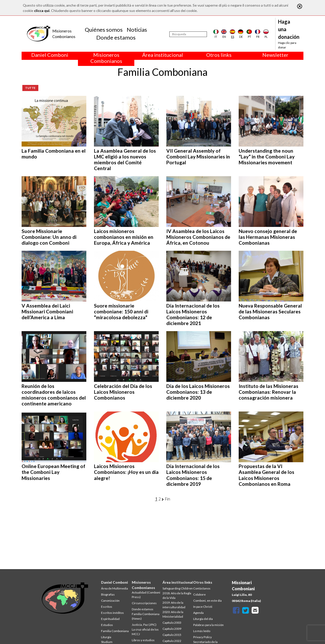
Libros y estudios (143, 640)
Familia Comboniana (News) (146, 616)
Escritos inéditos (112, 613)
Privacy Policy (202, 637)
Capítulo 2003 (172, 623)
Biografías (108, 594)
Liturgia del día (203, 619)
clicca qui (42, 11)
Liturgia (106, 637)
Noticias (137, 30)
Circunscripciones (144, 603)
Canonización (110, 601)
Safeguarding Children (178, 588)
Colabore (199, 594)
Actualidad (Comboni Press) (146, 595)
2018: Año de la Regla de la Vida (177, 595)
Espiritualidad (110, 619)
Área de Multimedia (115, 588)
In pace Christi (203, 607)
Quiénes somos (104, 30)
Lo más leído (202, 631)
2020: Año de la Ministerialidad (173, 614)
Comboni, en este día (207, 601)
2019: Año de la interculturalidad (174, 605)
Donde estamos (116, 37)
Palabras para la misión (208, 625)
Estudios (107, 625)
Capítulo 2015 (172, 635)
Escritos (107, 607)
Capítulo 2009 (172, 629)
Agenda (198, 613)
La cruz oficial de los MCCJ (145, 632)
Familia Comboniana (115, 631)
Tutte (30, 88)
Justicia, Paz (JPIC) (144, 625)
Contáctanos (202, 588)
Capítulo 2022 (172, 641)
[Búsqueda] (188, 34)
